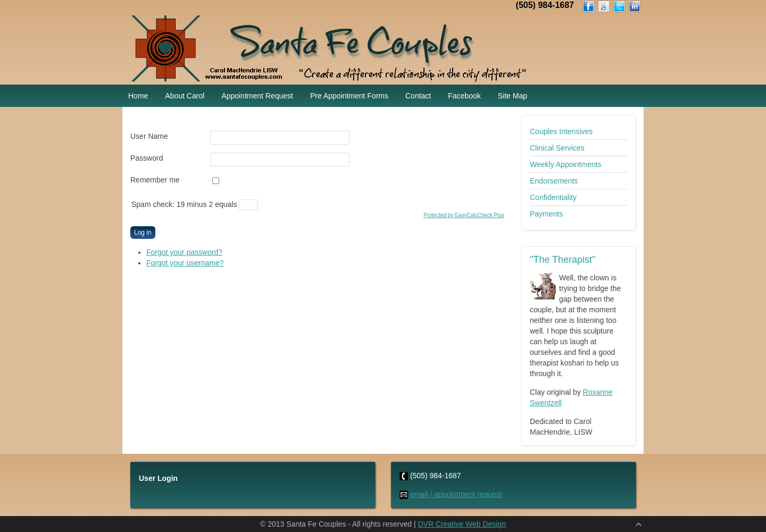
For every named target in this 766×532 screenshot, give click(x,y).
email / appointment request (456, 494)
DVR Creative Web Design (461, 524)
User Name (149, 136)
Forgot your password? (184, 252)
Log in (143, 232)
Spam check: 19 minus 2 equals (185, 204)
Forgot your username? (185, 263)
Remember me (155, 180)
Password (147, 158)
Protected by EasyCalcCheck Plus (464, 215)
